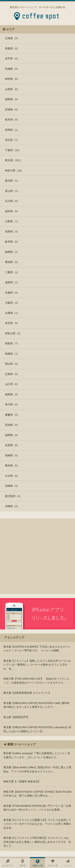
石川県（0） (12, 201)
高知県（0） (12, 425)
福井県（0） (12, 211)
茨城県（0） (12, 110)
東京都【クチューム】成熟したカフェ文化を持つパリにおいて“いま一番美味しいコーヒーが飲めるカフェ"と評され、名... (37, 665)
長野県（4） (12, 232)
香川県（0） (12, 404)
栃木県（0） (12, 120)
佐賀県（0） (12, 445)
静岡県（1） (12, 252)
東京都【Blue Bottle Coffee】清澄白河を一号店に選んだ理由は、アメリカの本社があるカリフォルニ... (37, 769)
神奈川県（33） (14, 171)
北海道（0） (12, 38)
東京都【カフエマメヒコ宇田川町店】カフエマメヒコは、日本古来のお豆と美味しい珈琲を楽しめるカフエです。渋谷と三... (37, 842)
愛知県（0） (12, 262)
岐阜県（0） (12, 242)
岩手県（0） (12, 59)
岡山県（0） (12, 364)
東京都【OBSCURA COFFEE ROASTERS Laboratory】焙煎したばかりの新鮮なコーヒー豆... (37, 729)
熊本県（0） (12, 466)
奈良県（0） (12, 323)
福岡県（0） (12, 435)
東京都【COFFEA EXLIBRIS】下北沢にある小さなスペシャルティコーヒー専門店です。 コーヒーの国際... (37, 649)
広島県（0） (12, 374)
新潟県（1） (12, 181)
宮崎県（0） (12, 486)
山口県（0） (12, 384)
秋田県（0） (12, 79)
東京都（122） (14, 160)
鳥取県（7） (12, 343)
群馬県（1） (12, 130)
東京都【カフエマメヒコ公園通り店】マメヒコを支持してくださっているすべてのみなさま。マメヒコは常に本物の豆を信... (37, 824)
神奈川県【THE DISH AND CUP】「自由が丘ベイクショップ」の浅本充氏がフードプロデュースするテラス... (36, 681)
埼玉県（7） (12, 140)
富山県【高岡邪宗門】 (16, 717)
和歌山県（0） (13, 333)
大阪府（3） (12, 303)
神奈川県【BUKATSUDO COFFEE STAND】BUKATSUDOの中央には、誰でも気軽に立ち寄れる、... (37, 794)
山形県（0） (12, 89)
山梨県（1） (12, 221)
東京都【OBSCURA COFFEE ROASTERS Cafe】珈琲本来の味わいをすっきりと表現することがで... (36, 705)
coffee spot (41, 17)
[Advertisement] (37, 556)
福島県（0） (12, 99)
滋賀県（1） (12, 282)
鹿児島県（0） (13, 496)
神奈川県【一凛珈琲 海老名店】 (22, 781)
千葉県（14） (13, 150)
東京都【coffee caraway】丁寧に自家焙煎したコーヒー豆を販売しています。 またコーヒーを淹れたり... (37, 755)
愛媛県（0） (12, 415)
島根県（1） (12, 354)
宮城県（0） (12, 69)
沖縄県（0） (12, 506)
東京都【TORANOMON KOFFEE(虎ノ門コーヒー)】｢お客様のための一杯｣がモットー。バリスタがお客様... (37, 808)
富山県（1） (12, 191)
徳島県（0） (12, 394)
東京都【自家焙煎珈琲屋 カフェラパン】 (27, 693)
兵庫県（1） (12, 313)
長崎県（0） (12, 455)
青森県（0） (12, 48)
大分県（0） (12, 476)
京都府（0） (12, 293)
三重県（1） (12, 272)
